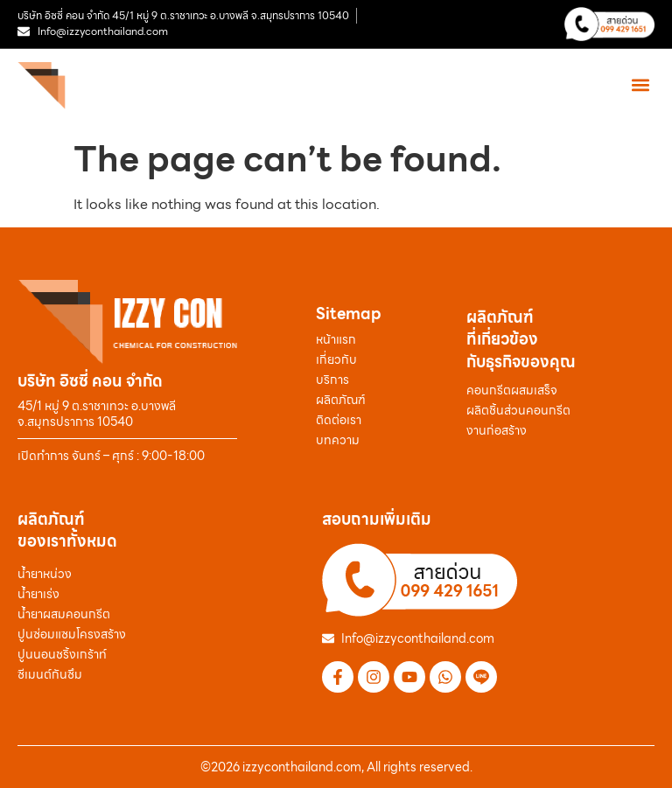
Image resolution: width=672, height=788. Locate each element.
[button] (640, 85)
